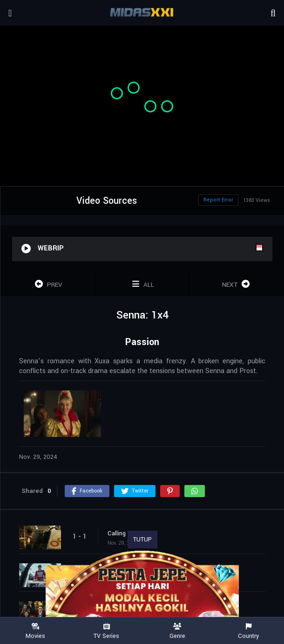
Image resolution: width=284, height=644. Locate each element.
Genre (178, 631)
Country (249, 631)
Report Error (218, 200)
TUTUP (142, 540)
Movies (36, 631)
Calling (117, 533)
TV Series (107, 631)
